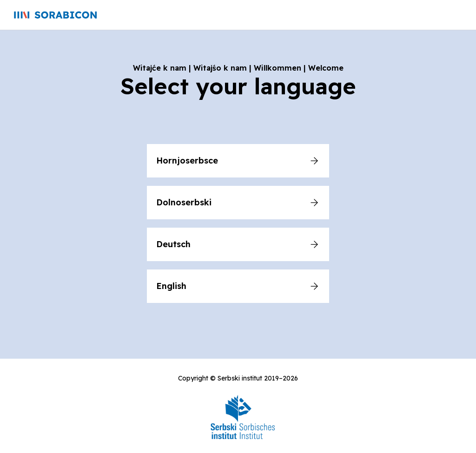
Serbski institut (240, 378)
